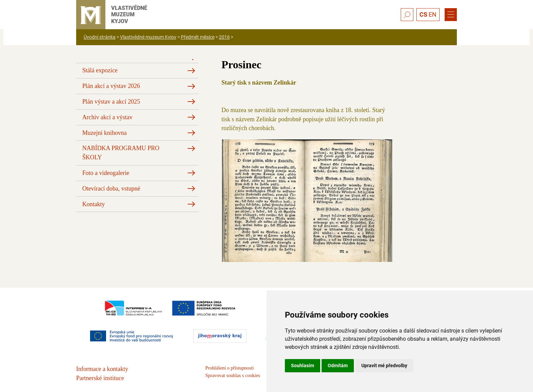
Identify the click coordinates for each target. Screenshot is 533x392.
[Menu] (451, 15)
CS (423, 14)
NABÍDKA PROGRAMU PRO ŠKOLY (121, 153)
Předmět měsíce (198, 37)
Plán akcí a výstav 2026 (111, 86)
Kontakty (94, 204)
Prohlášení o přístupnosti (229, 368)
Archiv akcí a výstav (107, 117)
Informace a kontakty (102, 369)
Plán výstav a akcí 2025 (111, 102)
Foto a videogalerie (106, 173)
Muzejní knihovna (105, 133)
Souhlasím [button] (303, 366)
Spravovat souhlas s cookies (233, 375)
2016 (224, 37)
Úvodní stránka (100, 37)
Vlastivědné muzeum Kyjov (148, 37)
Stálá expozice (100, 70)
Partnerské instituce (100, 378)
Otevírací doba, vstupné (111, 189)
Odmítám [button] (338, 366)
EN (433, 14)
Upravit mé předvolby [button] (384, 366)
